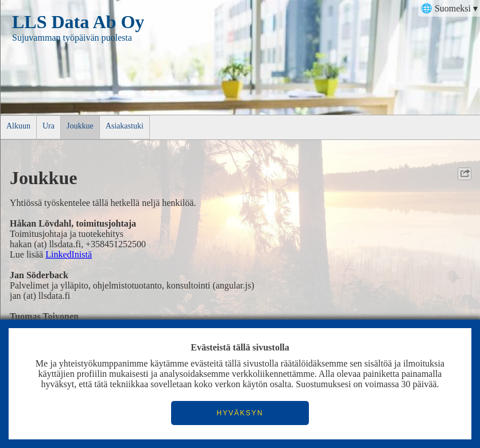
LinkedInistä (69, 254)
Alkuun (18, 126)
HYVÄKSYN (240, 413)
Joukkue (80, 126)
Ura (49, 126)
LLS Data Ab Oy (78, 22)
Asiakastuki (125, 126)
